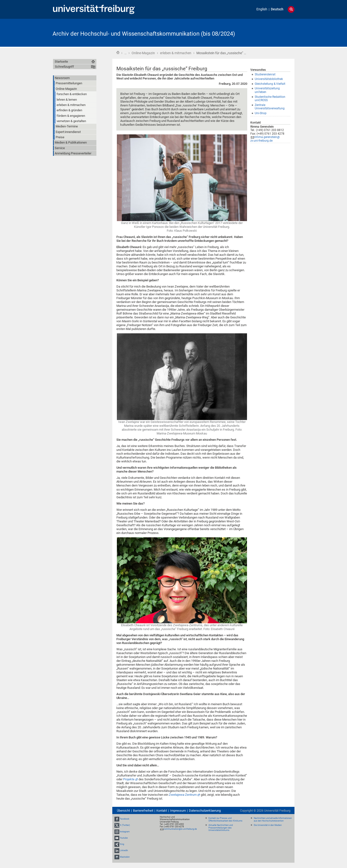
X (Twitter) (125, 825)
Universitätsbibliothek (269, 79)
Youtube (124, 838)
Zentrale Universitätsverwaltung (270, 107)
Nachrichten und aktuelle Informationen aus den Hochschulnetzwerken (273, 819)
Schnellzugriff (64, 67)
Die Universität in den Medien (268, 825)
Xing (122, 844)
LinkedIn (124, 850)
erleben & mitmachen (176, 53)
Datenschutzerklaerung (205, 811)
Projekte (129, 779)
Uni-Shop (261, 113)
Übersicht (123, 811)
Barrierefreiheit (143, 811)
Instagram (125, 832)
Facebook (125, 819)
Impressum (178, 811)
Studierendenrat (265, 74)
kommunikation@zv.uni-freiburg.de (180, 829)
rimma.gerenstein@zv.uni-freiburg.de (265, 139)
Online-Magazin (143, 53)
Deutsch (277, 9)
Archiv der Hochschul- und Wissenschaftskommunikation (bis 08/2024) (144, 34)
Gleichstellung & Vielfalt (270, 84)
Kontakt (162, 811)
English (262, 9)
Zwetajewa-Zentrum (183, 795)
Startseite (118, 53)
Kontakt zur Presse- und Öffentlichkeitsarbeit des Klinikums (225, 819)
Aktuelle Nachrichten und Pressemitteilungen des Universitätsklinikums (221, 828)
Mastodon (125, 857)
